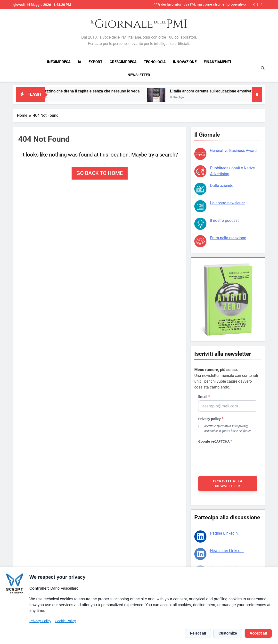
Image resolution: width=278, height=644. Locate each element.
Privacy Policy (40, 621)
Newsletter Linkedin (227, 550)
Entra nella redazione (228, 237)
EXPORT (95, 62)
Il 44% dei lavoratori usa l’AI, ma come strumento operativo (198, 5)
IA (80, 62)
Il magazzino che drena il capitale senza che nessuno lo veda (92, 90)
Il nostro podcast (224, 220)
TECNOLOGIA (155, 62)
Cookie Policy (65, 621)
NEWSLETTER (139, 75)
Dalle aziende (222, 185)
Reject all (198, 633)
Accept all (258, 633)
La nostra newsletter (227, 202)
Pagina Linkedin (224, 533)
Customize (228, 633)
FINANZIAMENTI (217, 62)
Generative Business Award (233, 150)
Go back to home (100, 172)
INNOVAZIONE (185, 62)
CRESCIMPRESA (123, 62)
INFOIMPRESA (59, 62)
